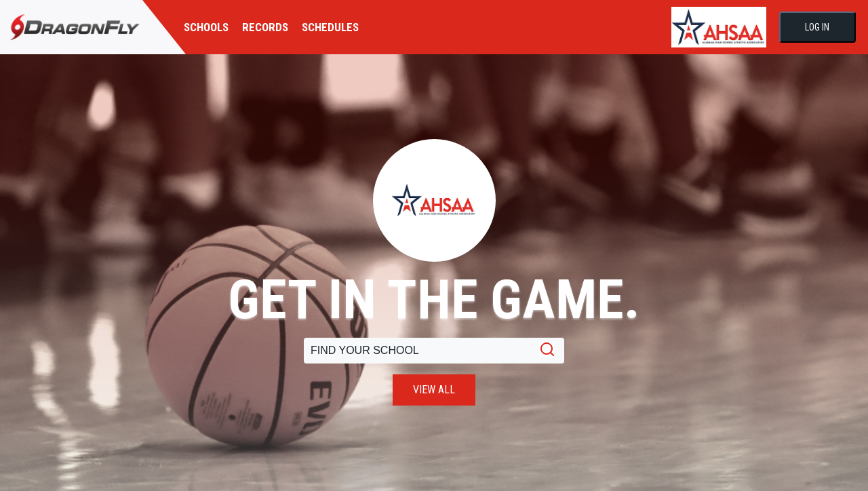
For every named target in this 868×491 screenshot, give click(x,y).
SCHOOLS (206, 27)
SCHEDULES (330, 27)
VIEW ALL (434, 390)
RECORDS (265, 27)
